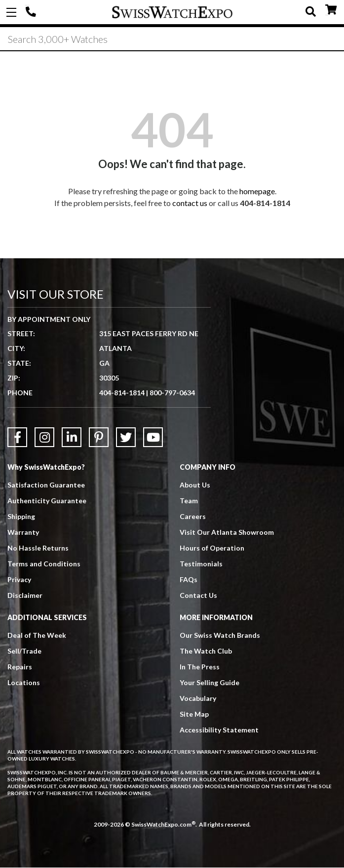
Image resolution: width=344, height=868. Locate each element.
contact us (190, 203)
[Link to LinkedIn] (72, 437)
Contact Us (198, 596)
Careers (193, 517)
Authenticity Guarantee (47, 501)
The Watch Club (206, 651)
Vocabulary (198, 699)
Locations (24, 683)
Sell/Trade (24, 651)
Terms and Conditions (44, 564)
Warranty (23, 533)
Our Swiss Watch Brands (220, 636)
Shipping (21, 517)
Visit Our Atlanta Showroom (227, 533)
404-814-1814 (32, 12)
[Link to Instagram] (44, 437)
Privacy (19, 580)
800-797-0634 (172, 393)
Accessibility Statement (219, 730)
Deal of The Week (37, 636)
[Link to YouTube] (153, 437)
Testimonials (201, 564)
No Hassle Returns (38, 548)
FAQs (189, 580)
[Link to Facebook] (17, 437)
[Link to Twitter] (126, 437)
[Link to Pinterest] (99, 437)
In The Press (200, 667)
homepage (257, 191)
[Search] (172, 39)
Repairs (20, 667)
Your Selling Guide (210, 683)
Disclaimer (25, 596)
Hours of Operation (212, 548)
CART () (331, 10)
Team (189, 501)
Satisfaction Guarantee (46, 485)
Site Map (194, 714)
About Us (195, 485)
